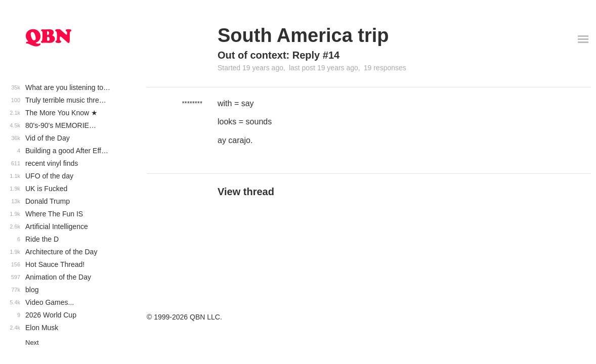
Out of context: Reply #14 (279, 55)
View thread (246, 192)
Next (32, 343)
